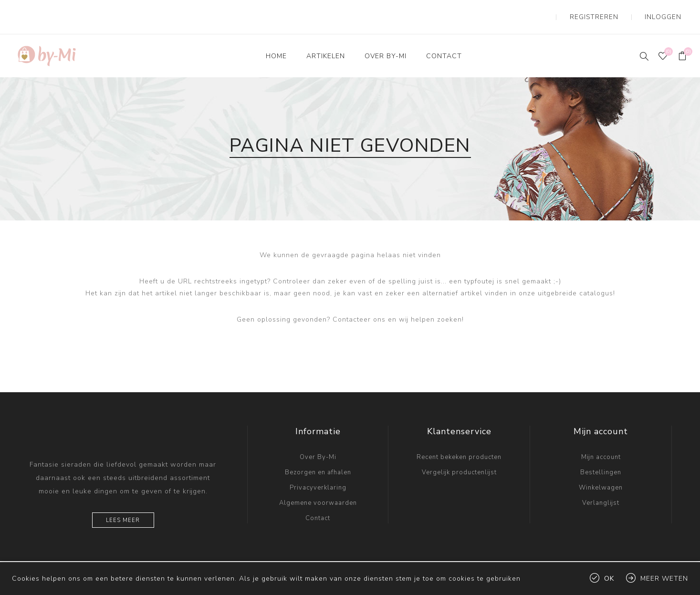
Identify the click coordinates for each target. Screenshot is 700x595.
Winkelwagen (601, 473)
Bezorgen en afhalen (318, 458)
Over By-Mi (318, 442)
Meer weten (664, 579)
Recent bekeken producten (459, 442)
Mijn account (601, 442)
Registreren (613, 10)
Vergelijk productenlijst (459, 458)
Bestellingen (601, 458)
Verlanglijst (601, 488)
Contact (318, 503)
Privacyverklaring (318, 473)
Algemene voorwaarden (318, 488)
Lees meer (123, 506)
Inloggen (669, 10)
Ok (609, 579)
